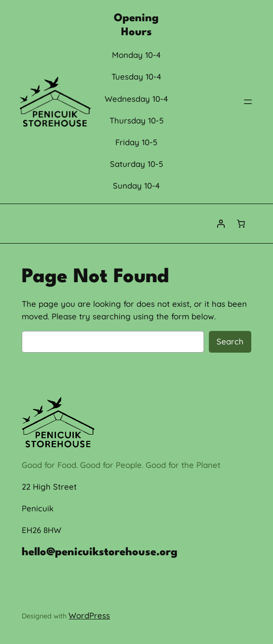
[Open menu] (248, 102)
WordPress (89, 615)
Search (230, 341)
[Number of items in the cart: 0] (241, 224)
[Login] (221, 224)
